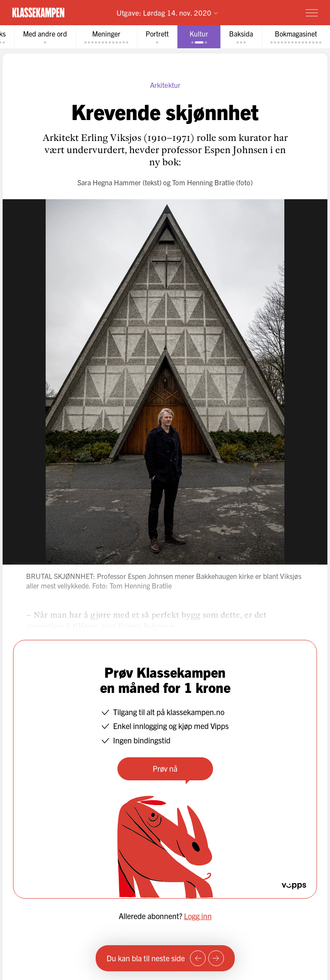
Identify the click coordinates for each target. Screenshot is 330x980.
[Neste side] (216, 958)
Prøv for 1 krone (261, 12)
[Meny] (312, 13)
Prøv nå (165, 768)
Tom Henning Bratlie (203, 182)
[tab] (45, 37)
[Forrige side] (198, 958)
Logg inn (198, 916)
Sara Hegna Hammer (109, 182)
